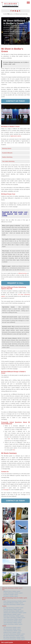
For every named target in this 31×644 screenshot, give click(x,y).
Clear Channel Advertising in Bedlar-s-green (15, 601)
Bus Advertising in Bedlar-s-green (12, 629)
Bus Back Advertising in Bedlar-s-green (14, 636)
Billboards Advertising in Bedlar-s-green (12, 588)
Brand (4, 600)
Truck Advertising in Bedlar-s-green (12, 631)
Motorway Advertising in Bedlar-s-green (14, 616)
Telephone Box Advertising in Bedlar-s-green (15, 613)
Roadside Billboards (7, 153)
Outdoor (4, 606)
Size (3, 590)
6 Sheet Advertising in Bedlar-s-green (13, 593)
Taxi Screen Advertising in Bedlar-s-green (14, 634)
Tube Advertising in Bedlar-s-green (12, 609)
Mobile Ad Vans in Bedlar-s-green (12, 632)
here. (9, 439)
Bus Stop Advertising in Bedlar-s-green (13, 608)
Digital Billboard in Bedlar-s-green (12, 614)
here (14, 450)
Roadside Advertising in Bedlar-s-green (14, 611)
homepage (6, 490)
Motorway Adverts (7, 148)
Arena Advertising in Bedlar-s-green (13, 621)
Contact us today (15, 101)
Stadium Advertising (7, 157)
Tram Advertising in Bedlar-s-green (12, 622)
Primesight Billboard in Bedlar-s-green (13, 603)
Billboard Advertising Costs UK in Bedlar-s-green (15, 598)
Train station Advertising (8, 161)
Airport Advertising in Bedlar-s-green (13, 619)
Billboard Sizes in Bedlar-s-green (12, 591)
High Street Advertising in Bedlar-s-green (14, 604)
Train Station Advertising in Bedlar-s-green (14, 618)
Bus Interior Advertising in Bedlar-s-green (14, 637)
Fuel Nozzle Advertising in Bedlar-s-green (14, 639)
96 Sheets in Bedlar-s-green (11, 596)
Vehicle (4, 626)
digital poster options (16, 136)
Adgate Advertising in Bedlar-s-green (13, 624)
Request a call (15, 283)
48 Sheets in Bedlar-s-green (11, 595)
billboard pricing (22, 273)
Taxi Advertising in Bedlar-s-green (12, 627)
